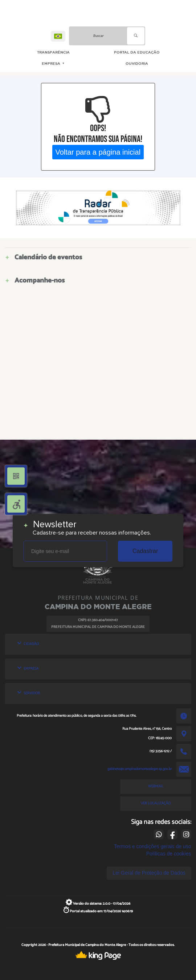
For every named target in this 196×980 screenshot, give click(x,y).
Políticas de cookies (169, 854)
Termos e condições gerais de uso (152, 846)
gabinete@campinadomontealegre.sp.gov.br (140, 769)
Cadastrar (145, 551)
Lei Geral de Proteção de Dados (149, 873)
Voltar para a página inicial (98, 152)
